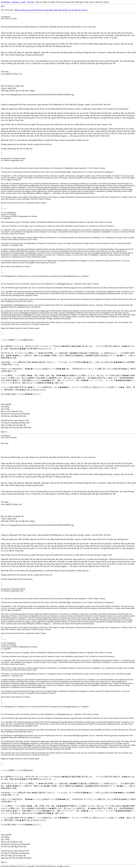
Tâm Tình (31, 2)
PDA (3, 6)
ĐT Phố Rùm (6, 2)
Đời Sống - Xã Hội (19, 2)
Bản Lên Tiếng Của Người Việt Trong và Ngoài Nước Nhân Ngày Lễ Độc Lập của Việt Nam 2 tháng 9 (51, 10)
